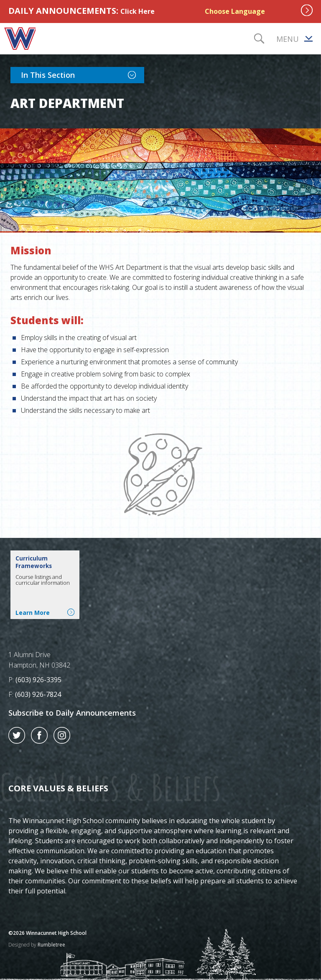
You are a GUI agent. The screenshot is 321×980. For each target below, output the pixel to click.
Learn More (45, 613)
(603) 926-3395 (38, 680)
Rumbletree (51, 945)
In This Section (83, 74)
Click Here (138, 11)
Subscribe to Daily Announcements (72, 713)
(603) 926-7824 (38, 694)
